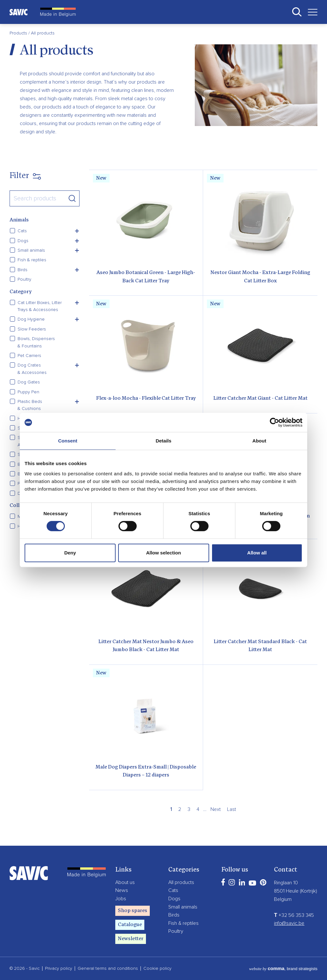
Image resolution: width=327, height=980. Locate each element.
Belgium (283, 899)
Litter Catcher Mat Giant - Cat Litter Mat (260, 398)
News (122, 890)
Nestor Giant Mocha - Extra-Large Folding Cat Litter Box (260, 277)
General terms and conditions (108, 969)
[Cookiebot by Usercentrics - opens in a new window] (274, 422)
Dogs (174, 899)
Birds (174, 915)
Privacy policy (59, 969)
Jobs (121, 899)
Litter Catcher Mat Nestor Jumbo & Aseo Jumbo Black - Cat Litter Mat (146, 646)
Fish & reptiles (183, 923)
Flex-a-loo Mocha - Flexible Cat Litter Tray (146, 398)
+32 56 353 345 (294, 915)
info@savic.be (289, 923)
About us (125, 882)
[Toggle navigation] (310, 12)
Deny (70, 553)
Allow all (257, 553)
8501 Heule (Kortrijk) (296, 891)
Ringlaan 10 (286, 883)
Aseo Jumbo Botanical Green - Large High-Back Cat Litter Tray (146, 277)
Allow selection (163, 553)
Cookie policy (157, 969)
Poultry (176, 931)
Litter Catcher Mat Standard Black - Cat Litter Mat (260, 646)
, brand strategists (283, 969)
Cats (173, 890)
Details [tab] (163, 441)
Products (19, 33)
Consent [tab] (68, 441)
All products (181, 882)
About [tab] (259, 441)
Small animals (183, 907)
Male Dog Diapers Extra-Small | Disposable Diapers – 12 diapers (146, 771)
